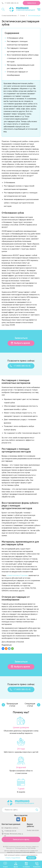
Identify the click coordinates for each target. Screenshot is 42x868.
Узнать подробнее (13, 858)
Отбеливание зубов (15, 38)
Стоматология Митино (9, 16)
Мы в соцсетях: (21, 815)
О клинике (26, 867)
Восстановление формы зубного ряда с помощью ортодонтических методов (23, 58)
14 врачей (21, 767)
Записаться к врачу (21, 839)
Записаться (32, 3)
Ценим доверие (21, 727)
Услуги (5, 867)
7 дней (21, 789)
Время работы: (31, 825)
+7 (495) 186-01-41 (11, 3)
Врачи (16, 867)
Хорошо (31, 858)
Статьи (22, 16)
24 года (21, 749)
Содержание (12, 33)
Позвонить (37, 867)
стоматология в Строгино (17, 575)
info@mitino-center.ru (11, 828)
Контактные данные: (11, 824)
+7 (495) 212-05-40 (10, 831)
